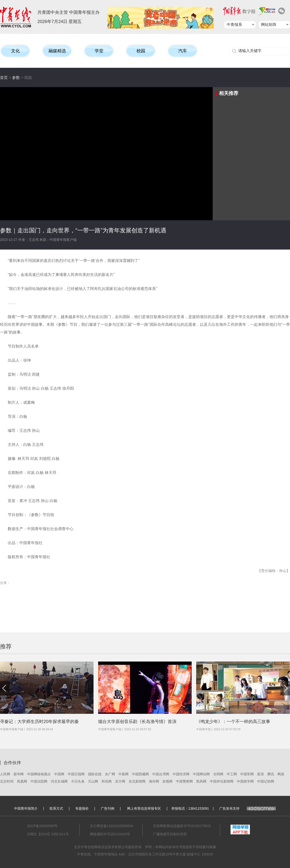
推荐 (6, 646)
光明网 (218, 774)
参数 (16, 78)
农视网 (167, 781)
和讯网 (107, 781)
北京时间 (7, 781)
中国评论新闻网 (222, 781)
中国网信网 (201, 774)
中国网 (59, 774)
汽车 (183, 51)
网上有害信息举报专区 (144, 808)
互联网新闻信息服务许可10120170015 (182, 826)
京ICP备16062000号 (42, 826)
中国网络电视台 (39, 774)
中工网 (232, 774)
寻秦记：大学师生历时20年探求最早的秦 (39, 722)
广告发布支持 (248, 808)
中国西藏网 (140, 774)
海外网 (154, 781)
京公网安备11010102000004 (112, 826)
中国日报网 (76, 774)
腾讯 (271, 774)
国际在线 (95, 774)
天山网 (93, 781)
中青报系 (234, 25)
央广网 (110, 774)
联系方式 (56, 808)
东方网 (120, 781)
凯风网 (201, 781)
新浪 (261, 774)
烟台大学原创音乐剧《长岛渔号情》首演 (137, 722)
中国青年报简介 (26, 808)
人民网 (5, 774)
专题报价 (82, 808)
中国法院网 (39, 781)
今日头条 (78, 781)
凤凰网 (22, 781)
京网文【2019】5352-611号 (48, 834)
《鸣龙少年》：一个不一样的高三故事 (233, 722)
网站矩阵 (269, 25)
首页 (4, 78)
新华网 (19, 774)
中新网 (123, 774)
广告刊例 (108, 808)
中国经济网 (181, 774)
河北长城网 (59, 781)
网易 (281, 774)
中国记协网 (266, 781)
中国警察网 (184, 781)
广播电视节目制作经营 (170, 834)
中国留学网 (245, 781)
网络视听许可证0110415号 (110, 834)
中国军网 (247, 774)
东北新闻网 (137, 781)
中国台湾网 (161, 774)
